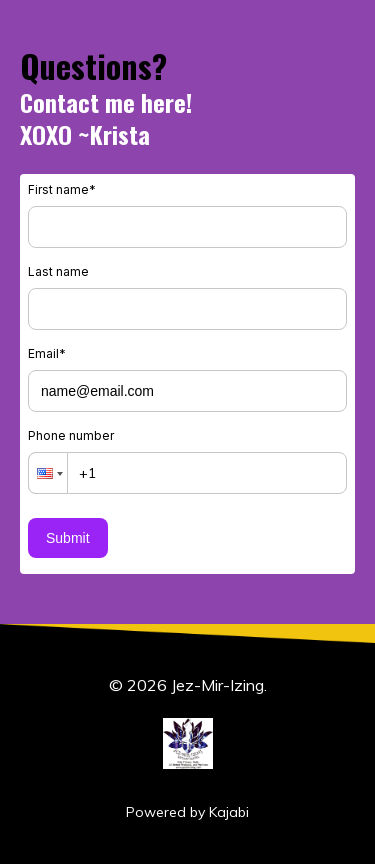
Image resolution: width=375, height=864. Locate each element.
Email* (47, 353)
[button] (48, 473)
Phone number (71, 435)
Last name (58, 271)
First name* (62, 189)
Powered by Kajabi (187, 812)
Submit (68, 538)
